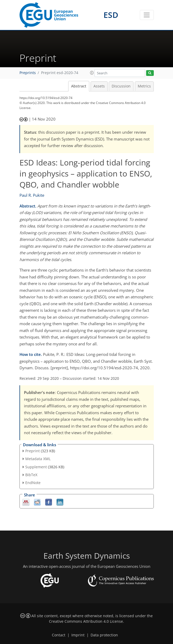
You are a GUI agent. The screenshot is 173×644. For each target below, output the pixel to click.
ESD (111, 15)
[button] (92, 73)
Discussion (121, 86)
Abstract (79, 86)
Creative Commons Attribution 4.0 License (86, 621)
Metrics (144, 86)
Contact (59, 635)
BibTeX (31, 475)
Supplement (36, 467)
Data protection (104, 635)
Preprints (28, 73)
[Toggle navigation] (147, 15)
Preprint (33, 451)
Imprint (78, 635)
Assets (99, 86)
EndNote (33, 483)
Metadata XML (38, 459)
